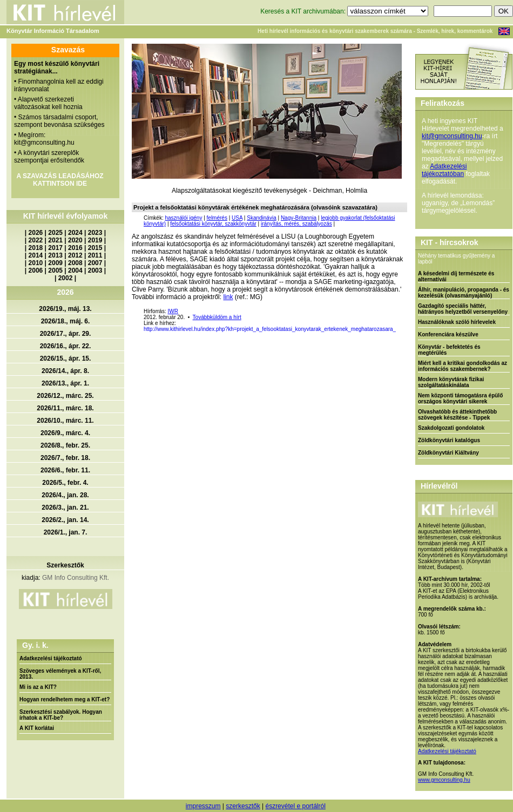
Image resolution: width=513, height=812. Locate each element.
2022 (36, 240)
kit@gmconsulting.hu (452, 136)
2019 (95, 240)
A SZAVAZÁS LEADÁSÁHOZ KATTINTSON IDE (60, 180)
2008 (75, 263)
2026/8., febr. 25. (65, 445)
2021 (55, 240)
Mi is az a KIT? (38, 687)
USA (237, 218)
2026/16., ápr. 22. (66, 346)
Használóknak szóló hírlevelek (457, 322)
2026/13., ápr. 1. (65, 383)
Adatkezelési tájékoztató (51, 658)
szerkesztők (243, 806)
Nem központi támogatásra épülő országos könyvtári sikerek (460, 398)
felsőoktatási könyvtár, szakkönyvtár (213, 224)
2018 (36, 248)
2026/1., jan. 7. (66, 532)
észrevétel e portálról (295, 806)
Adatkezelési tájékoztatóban (444, 170)
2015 (95, 248)
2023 (95, 233)
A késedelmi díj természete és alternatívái (456, 276)
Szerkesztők (65, 565)
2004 (75, 270)
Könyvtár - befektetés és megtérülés (449, 350)
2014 (36, 255)
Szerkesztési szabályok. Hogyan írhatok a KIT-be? (61, 715)
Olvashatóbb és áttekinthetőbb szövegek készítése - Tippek (457, 415)
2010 (36, 263)
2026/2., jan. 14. (65, 520)
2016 (75, 248)
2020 (75, 240)
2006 (36, 270)
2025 (55, 233)
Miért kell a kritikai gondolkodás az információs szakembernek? (463, 366)
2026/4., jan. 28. (65, 495)
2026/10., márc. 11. (65, 421)
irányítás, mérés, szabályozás (296, 224)
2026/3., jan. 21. (65, 507)
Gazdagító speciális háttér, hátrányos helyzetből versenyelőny (463, 309)
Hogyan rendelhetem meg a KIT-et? (65, 699)
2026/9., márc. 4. (65, 433)
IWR (173, 311)
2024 (75, 233)
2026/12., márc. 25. (65, 396)
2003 (95, 270)
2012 (75, 255)
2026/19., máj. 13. (65, 309)
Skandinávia (261, 218)
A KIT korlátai (37, 728)
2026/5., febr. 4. (65, 483)
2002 (66, 278)
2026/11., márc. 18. (65, 408)
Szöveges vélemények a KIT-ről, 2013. (60, 674)
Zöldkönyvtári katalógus (449, 440)
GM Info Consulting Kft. (76, 578)
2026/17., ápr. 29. (66, 334)
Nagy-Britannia (299, 218)
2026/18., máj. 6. (66, 321)
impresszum (203, 806)
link (228, 297)
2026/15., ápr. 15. (66, 358)
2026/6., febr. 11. (65, 470)
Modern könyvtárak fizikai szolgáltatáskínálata (451, 382)
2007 (95, 263)
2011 (95, 255)
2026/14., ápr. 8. (65, 371)
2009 (55, 263)
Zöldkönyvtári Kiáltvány (448, 453)
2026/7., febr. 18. (65, 458)
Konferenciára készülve (448, 334)
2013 (55, 255)
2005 (55, 270)
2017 (55, 248)
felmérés (217, 218)
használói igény (183, 218)
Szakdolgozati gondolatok (451, 428)
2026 (36, 233)
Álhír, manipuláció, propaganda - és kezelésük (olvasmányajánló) (464, 293)
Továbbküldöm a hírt (217, 317)
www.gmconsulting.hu (444, 780)
